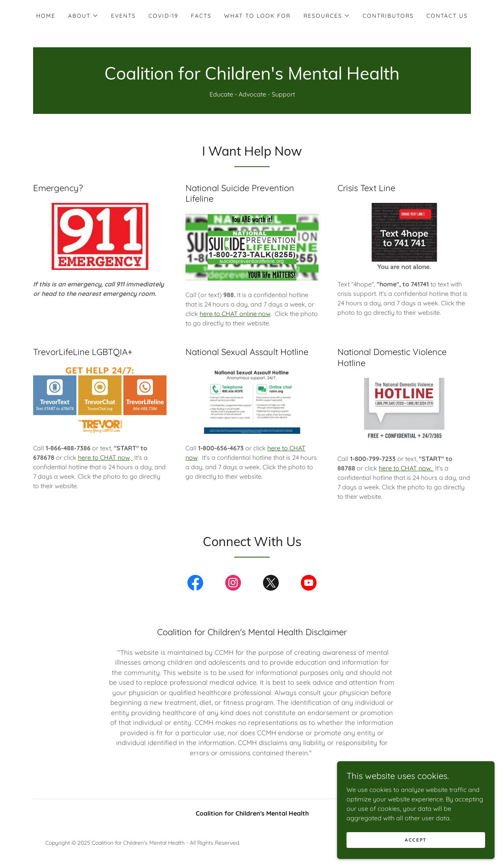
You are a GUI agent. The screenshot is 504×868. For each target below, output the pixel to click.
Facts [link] (201, 16)
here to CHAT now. (406, 468)
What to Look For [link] (257, 16)
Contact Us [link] (447, 16)
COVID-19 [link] (163, 16)
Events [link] (123, 16)
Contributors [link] (388, 16)
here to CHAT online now (235, 314)
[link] (252, 77)
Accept (416, 856)
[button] (83, 16)
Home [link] (46, 16)
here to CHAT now (104, 457)
